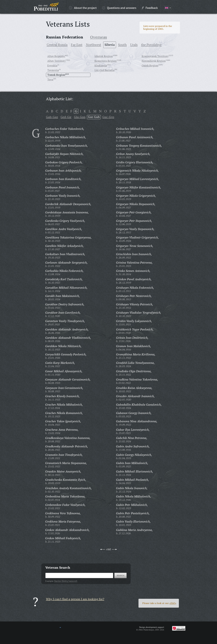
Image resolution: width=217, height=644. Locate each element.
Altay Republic (56, 56)
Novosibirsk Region (154, 61)
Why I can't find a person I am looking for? (75, 599)
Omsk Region (150, 65)
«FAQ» (173, 603)
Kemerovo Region (105, 61)
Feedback (150, 8)
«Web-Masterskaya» (146, 630)
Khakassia (101, 65)
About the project (83, 8)
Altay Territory (56, 61)
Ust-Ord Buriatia (104, 70)
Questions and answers (119, 8)
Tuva (50, 79)
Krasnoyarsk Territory (155, 56)
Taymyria (53, 70)
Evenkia (52, 65)
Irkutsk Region (104, 56)
